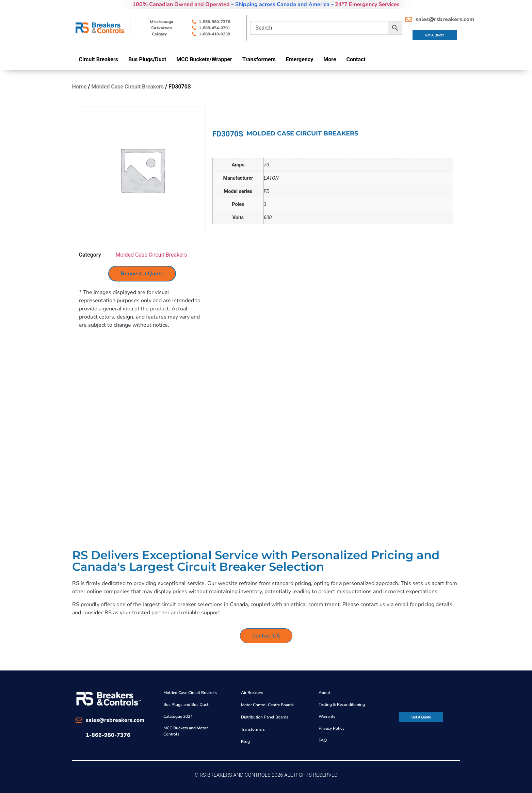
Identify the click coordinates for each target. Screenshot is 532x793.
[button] (100, 60)
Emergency (300, 59)
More (330, 59)
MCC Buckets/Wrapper (204, 59)
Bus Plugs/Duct (147, 59)
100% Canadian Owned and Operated (181, 4)
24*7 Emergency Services (367, 4)
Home (79, 87)
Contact (356, 59)
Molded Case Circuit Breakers (127, 87)
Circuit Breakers (99, 59)
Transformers (259, 59)
